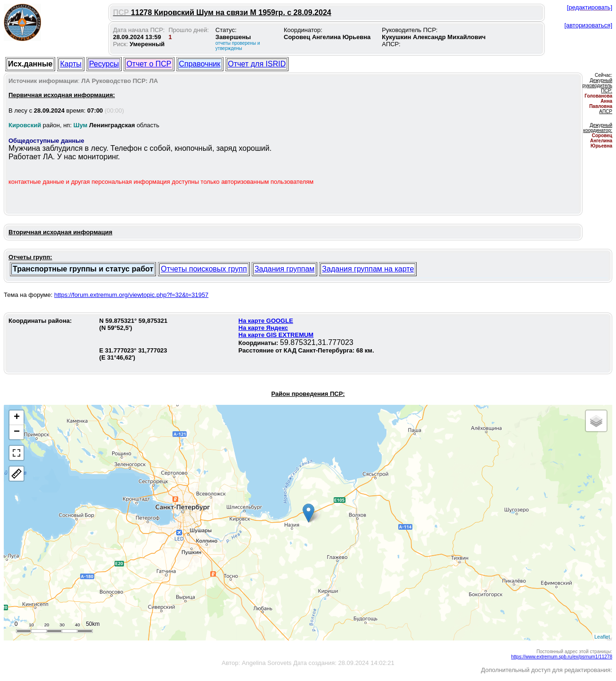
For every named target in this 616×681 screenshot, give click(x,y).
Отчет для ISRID (257, 64)
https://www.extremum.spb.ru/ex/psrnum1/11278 (562, 657)
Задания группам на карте (368, 269)
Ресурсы (104, 64)
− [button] (17, 432)
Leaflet (602, 637)
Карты (71, 64)
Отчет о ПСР (149, 64)
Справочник (200, 64)
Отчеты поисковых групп (204, 269)
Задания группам (284, 269)
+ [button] (17, 418)
